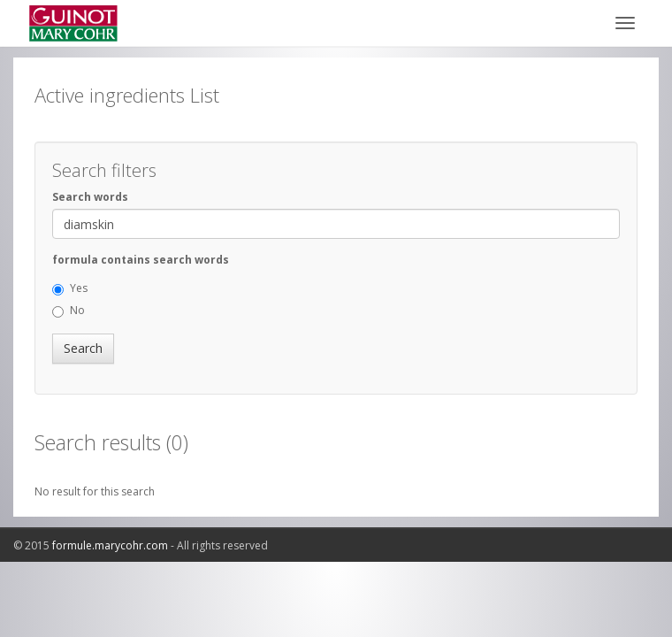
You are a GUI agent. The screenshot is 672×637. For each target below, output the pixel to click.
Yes (70, 288)
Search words (90, 197)
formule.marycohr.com (110, 545)
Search (83, 348)
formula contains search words (141, 260)
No (69, 310)
